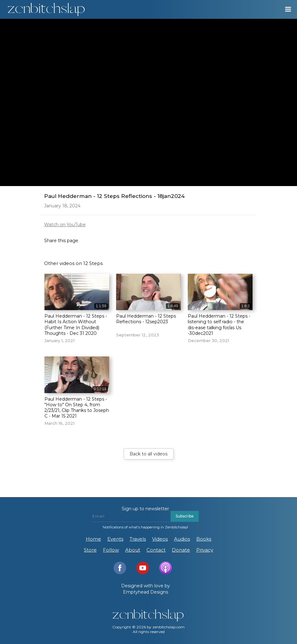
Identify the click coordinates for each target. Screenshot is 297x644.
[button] (285, 9)
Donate (181, 550)
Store (90, 550)
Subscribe (185, 516)
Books (204, 539)
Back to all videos (148, 454)
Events (115, 539)
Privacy (205, 550)
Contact (156, 550)
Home (93, 539)
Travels (138, 539)
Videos (160, 539)
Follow (111, 550)
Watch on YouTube (65, 225)
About (133, 550)
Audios (182, 539)
